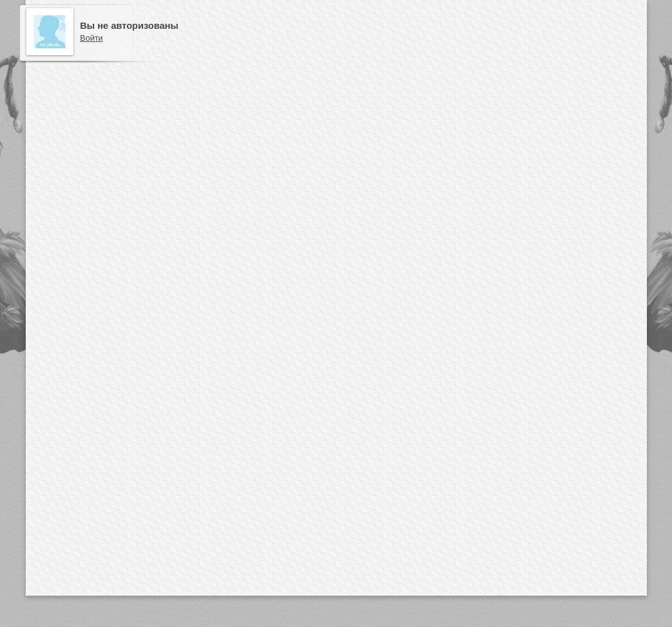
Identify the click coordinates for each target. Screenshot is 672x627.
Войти (92, 38)
